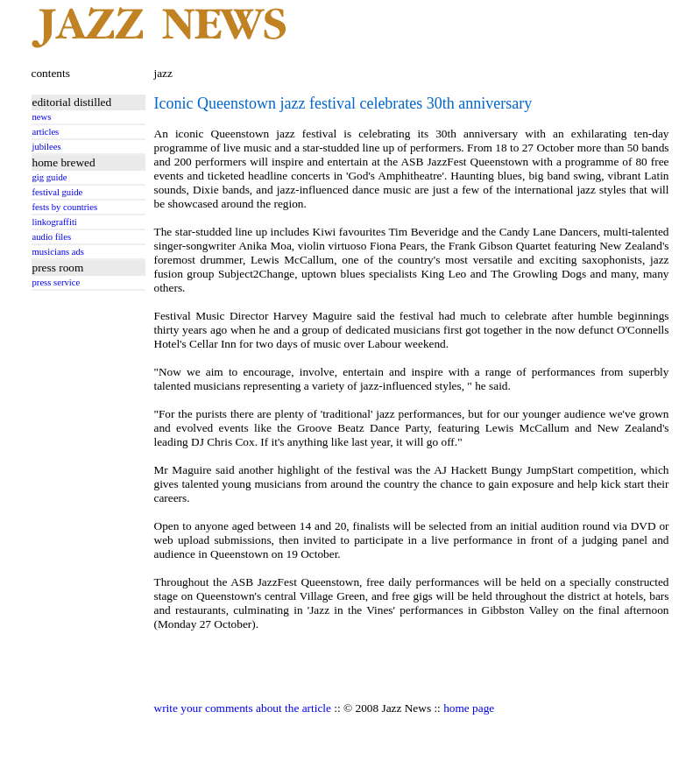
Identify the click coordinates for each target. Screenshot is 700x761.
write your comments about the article (243, 708)
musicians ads (59, 252)
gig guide (50, 177)
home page (469, 708)
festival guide (58, 192)
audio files (52, 237)
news (42, 117)
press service (57, 282)
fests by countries (65, 207)
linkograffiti (55, 222)
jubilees (47, 147)
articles (46, 132)
